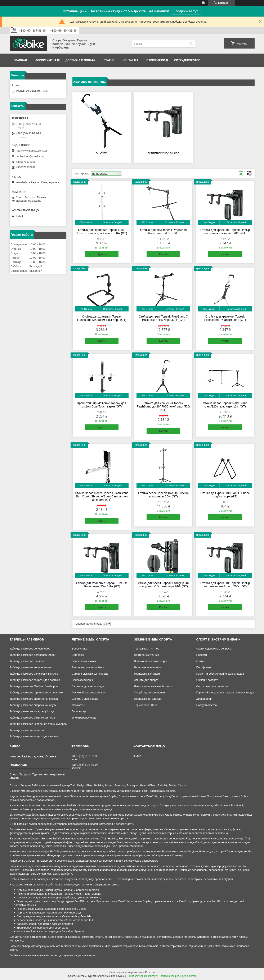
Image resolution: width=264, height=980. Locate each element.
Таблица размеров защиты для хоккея (34, 736)
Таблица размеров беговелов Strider (33, 655)
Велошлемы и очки (84, 661)
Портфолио (203, 667)
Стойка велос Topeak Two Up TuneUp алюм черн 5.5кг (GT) (163, 495)
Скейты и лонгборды (85, 699)
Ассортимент (46, 60)
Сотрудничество (187, 60)
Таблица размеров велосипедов (30, 649)
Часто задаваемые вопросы (214, 649)
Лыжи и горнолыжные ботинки (153, 686)
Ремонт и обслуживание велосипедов (220, 674)
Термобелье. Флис (146, 705)
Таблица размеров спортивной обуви (33, 705)
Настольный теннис (146, 655)
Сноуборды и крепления (149, 692)
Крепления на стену (164, 153)
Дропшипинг (204, 699)
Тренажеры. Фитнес (147, 649)
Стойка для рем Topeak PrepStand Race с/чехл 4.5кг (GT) (163, 232)
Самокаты (78, 705)
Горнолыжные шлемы (148, 667)
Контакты (130, 60)
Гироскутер (79, 711)
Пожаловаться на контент (142, 976)
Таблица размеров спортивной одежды (34, 699)
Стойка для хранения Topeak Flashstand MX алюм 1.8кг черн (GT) (102, 318)
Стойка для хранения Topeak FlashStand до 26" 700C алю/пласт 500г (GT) (163, 406)
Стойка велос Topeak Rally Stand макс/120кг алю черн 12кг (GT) (225, 405)
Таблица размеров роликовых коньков (34, 674)
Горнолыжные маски (147, 674)
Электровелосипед (84, 718)
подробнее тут (187, 11)
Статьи (109, 60)
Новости (201, 655)
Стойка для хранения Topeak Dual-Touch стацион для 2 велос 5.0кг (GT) (102, 232)
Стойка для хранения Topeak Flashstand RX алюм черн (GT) (225, 318)
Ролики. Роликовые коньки (89, 692)
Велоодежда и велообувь (88, 667)
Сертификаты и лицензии (212, 686)
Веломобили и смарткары (150, 661)
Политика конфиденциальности (177, 976)
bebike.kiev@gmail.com (30, 156)
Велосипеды (80, 649)
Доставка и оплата (80, 60)
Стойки (102, 153)
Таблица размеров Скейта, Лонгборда (34, 686)
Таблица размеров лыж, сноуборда (32, 711)
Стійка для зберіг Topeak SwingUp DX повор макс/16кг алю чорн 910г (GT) (164, 585)
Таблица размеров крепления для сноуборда (38, 724)
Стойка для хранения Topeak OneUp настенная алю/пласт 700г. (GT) (225, 585)
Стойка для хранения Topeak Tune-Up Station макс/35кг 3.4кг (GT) (102, 585)
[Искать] (191, 44)
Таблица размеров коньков (27, 730)
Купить (102, 254)
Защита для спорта (146, 680)
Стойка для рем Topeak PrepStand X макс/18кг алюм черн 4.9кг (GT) (163, 318)
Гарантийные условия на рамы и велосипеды (225, 692)
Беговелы (78, 655)
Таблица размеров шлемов (27, 661)
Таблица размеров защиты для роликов (35, 680)
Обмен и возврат (207, 680)
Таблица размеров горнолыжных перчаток (36, 692)
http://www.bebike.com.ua (31, 151)
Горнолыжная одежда (148, 699)
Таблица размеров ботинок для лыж (33, 718)
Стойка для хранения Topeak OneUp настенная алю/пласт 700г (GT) (225, 232)
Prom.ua (150, 972)
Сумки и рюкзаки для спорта (90, 674)
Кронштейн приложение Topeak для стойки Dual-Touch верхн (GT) (102, 405)
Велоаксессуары (82, 680)
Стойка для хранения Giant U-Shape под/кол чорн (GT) (225, 495)
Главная (20, 60)
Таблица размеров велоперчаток (30, 667)
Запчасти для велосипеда (88, 686)
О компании (156, 60)
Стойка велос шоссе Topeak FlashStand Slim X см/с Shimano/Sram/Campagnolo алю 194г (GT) (102, 496)
